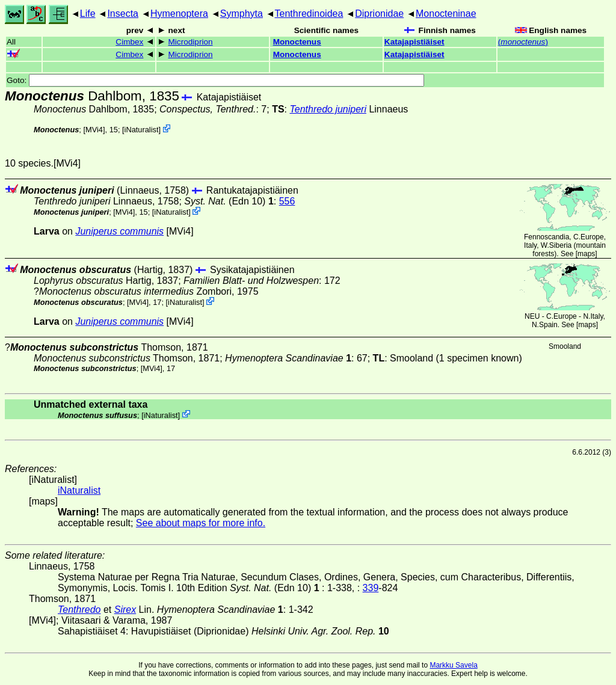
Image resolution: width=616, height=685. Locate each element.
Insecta (123, 14)
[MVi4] (94, 130)
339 (371, 588)
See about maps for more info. (201, 523)
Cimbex (129, 42)
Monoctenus (297, 42)
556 (287, 201)
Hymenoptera (179, 14)
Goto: (215, 80)
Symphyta (242, 14)
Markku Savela (453, 665)
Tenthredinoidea (309, 14)
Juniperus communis (119, 231)
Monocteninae (446, 14)
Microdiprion (191, 42)
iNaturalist (142, 130)
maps (586, 254)
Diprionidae (379, 14)
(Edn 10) (229, 201)
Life (88, 14)
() (523, 42)
